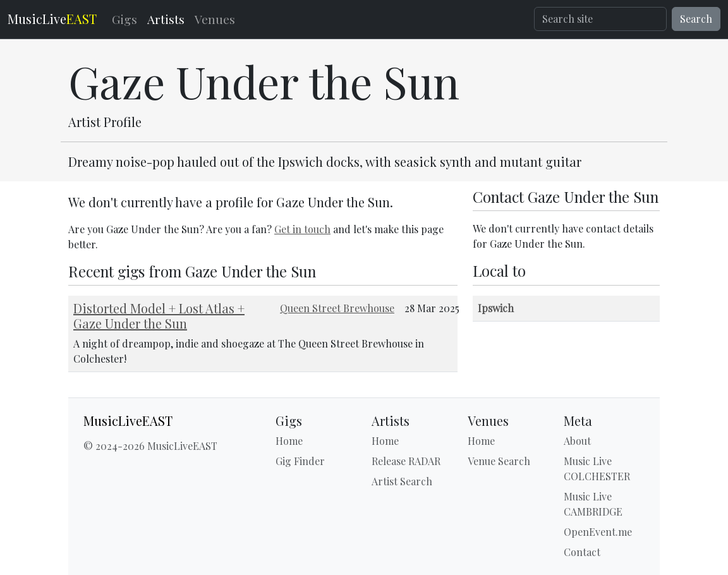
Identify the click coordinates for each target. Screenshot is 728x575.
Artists (166, 19)
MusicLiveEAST (128, 421)
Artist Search (402, 481)
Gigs (124, 19)
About (577, 441)
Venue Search (499, 461)
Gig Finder (300, 461)
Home (289, 441)
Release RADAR (406, 461)
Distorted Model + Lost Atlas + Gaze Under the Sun (159, 316)
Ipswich (496, 308)
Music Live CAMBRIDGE (593, 504)
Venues (215, 19)
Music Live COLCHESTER (597, 469)
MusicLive (52, 19)
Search (696, 19)
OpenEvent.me (598, 532)
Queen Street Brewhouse (337, 308)
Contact (582, 552)
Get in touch (302, 229)
